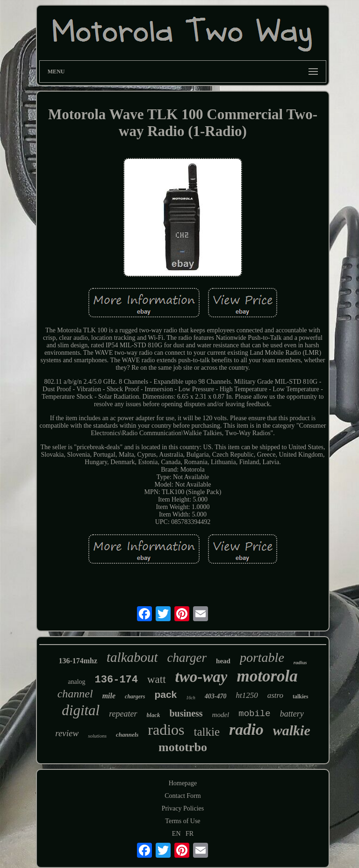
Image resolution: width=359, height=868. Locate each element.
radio (246, 729)
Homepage (183, 783)
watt (157, 679)
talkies (300, 696)
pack (165, 694)
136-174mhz (78, 661)
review (67, 733)
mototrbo (183, 747)
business (186, 713)
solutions (97, 736)
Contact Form (183, 796)
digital (81, 710)
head (223, 661)
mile (109, 696)
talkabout (132, 657)
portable (262, 657)
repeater (123, 714)
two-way (201, 677)
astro (275, 695)
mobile (254, 714)
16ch (190, 698)
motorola (267, 676)
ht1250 (247, 695)
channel (75, 694)
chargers (135, 696)
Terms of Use (183, 821)
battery (292, 714)
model (221, 715)
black (154, 715)
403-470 (216, 696)
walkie (292, 730)
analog (76, 682)
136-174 (116, 680)
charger (187, 658)
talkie (207, 732)
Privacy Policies (183, 808)
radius (300, 662)
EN (176, 834)
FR (190, 834)
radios (166, 730)
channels (127, 735)
